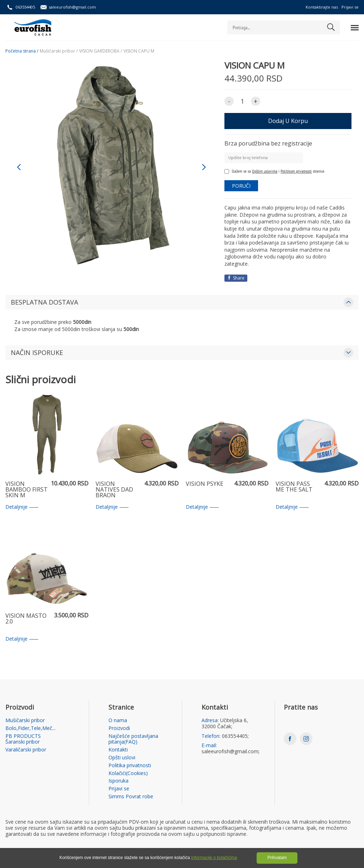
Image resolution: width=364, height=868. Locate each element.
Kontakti (118, 750)
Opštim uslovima (265, 171)
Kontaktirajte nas (322, 7)
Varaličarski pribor (26, 750)
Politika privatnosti (130, 766)
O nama (118, 721)
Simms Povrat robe (131, 797)
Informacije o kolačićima (214, 858)
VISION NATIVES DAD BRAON (114, 490)
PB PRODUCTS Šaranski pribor (23, 739)
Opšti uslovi (122, 758)
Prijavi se (350, 7)
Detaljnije (22, 507)
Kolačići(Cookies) (128, 773)
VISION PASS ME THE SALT (294, 487)
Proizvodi (119, 728)
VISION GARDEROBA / (101, 51)
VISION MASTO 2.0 (26, 619)
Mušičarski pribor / (59, 51)
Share (236, 278)
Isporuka (118, 781)
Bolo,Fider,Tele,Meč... (30, 728)
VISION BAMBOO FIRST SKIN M (26, 490)
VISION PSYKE (205, 484)
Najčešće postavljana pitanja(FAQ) (133, 739)
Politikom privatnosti (296, 171)
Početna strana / (22, 51)
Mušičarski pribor (25, 721)
